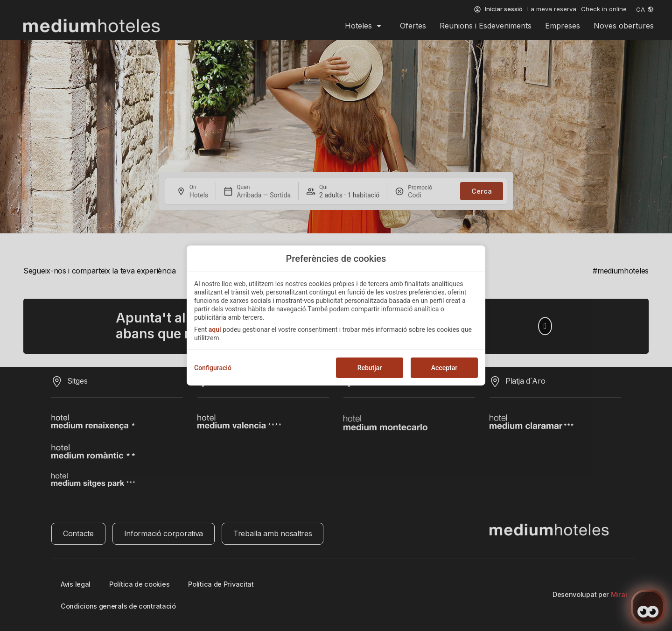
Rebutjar (370, 368)
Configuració (213, 368)
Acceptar (444, 368)
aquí (215, 330)
